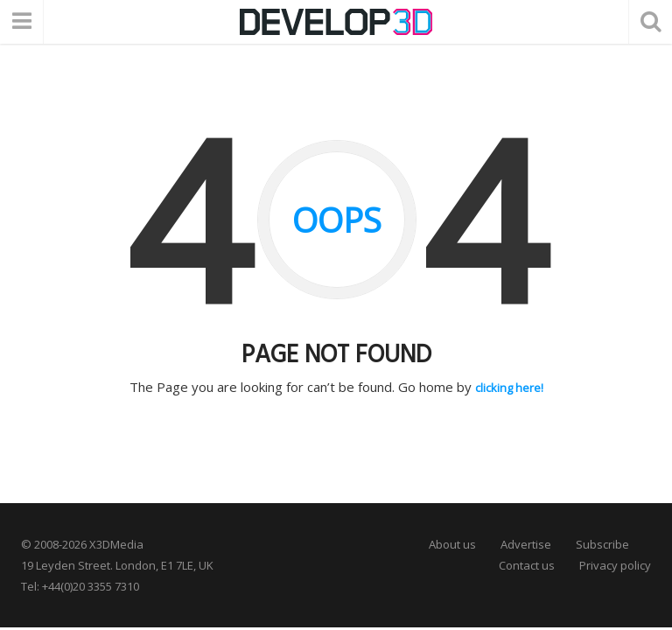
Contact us (527, 564)
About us (452, 543)
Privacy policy (615, 564)
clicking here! (509, 387)
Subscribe (602, 543)
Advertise (526, 543)
